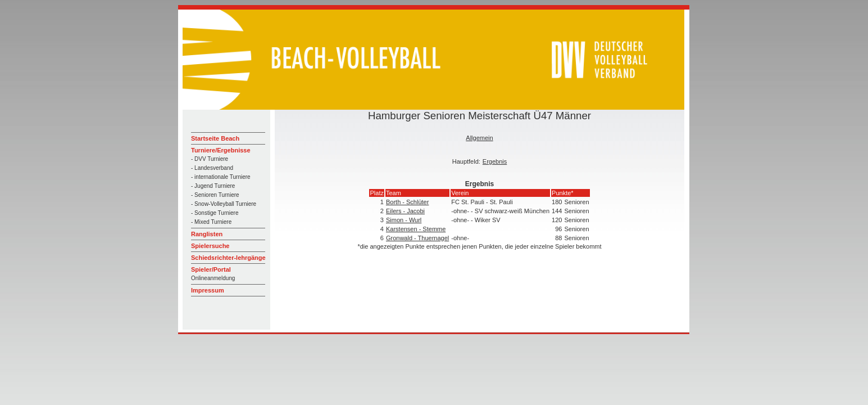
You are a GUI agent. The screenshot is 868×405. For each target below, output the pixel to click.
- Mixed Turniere (211, 222)
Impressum (208, 290)
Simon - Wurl (404, 220)
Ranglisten (207, 234)
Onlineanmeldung (213, 278)
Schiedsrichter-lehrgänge (228, 258)
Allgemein (479, 138)
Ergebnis (495, 161)
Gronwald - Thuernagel (417, 238)
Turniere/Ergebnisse (221, 150)
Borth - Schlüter (407, 202)
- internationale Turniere (221, 177)
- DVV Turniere (210, 159)
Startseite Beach (215, 138)
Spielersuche (210, 246)
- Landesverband (212, 168)
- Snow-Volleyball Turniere (224, 204)
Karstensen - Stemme (416, 229)
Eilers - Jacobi (405, 211)
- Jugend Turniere (213, 186)
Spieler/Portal (211, 269)
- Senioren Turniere (215, 195)
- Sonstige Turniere (215, 213)
